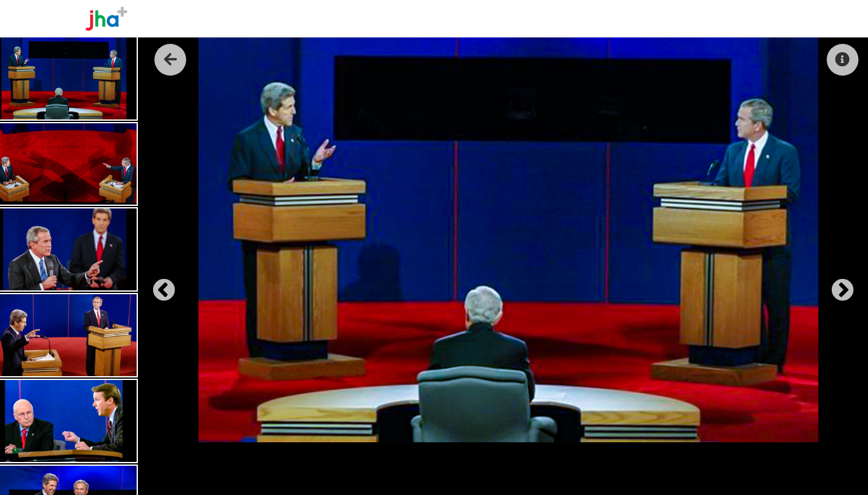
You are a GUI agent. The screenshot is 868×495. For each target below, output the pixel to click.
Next (836, 285)
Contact (758, 18)
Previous (158, 285)
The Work (666, 18)
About (614, 18)
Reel (713, 18)
